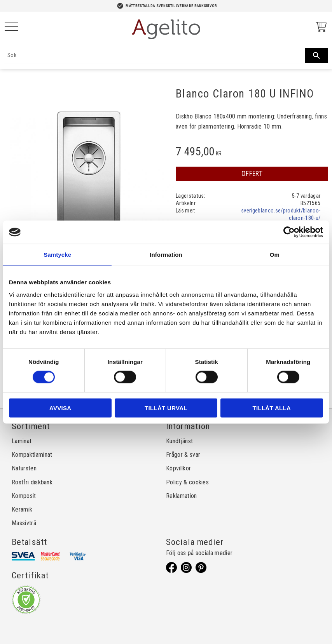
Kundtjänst (179, 441)
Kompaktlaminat (32, 455)
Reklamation (182, 496)
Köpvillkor (178, 468)
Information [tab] (166, 255)
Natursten (24, 468)
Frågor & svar (183, 455)
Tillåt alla (272, 408)
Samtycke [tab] (57, 255)
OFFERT (252, 174)
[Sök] (316, 56)
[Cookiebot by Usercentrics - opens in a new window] (289, 232)
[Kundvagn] (320, 28)
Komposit (24, 496)
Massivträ (24, 523)
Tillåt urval (166, 408)
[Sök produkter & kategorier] (155, 56)
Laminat (22, 441)
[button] (11, 27)
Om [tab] (275, 255)
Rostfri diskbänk (32, 482)
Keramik (22, 509)
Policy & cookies (187, 482)
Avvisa (60, 408)
